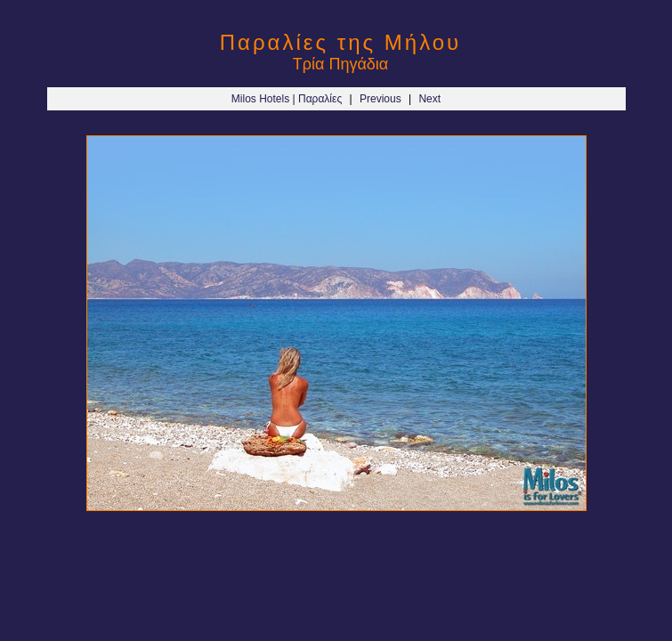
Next (429, 99)
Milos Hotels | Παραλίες (287, 99)
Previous (381, 99)
